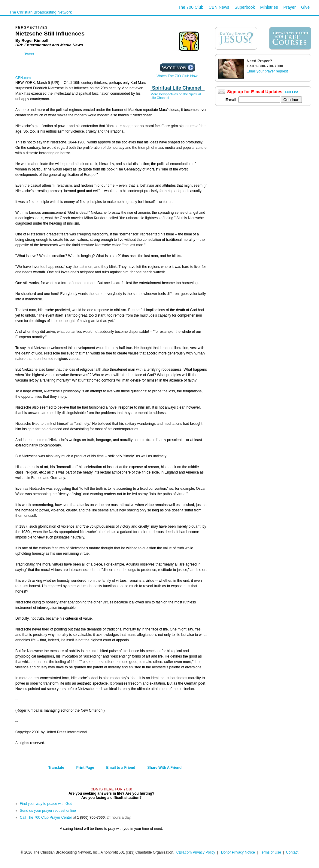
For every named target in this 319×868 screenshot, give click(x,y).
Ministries (269, 7)
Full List (292, 92)
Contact (292, 852)
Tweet (29, 54)
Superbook (245, 7)
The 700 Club (191, 7)
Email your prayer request (267, 71)
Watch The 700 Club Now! (177, 74)
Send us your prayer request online (48, 811)
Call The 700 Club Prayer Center (46, 817)
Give (305, 7)
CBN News (219, 7)
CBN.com (23, 78)
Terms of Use (271, 852)
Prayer (289, 7)
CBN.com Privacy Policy (196, 852)
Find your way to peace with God (46, 804)
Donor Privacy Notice (238, 852)
